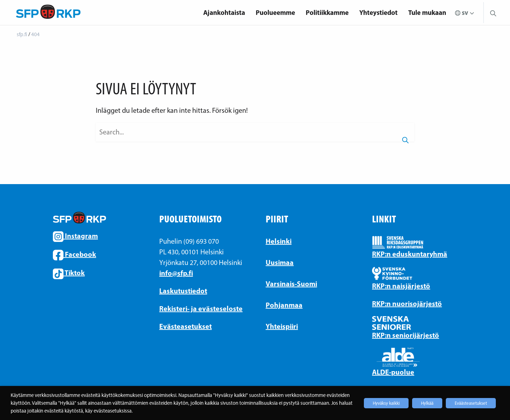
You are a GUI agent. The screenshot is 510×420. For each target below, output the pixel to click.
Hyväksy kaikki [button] (386, 403)
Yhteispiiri (282, 326)
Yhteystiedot (378, 12)
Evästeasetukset (185, 326)
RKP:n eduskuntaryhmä (410, 254)
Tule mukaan (427, 12)
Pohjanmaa (284, 305)
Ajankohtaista (224, 12)
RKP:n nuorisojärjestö (407, 303)
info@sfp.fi (176, 273)
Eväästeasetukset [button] (471, 403)
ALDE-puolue (393, 372)
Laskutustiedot (183, 291)
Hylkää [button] (427, 403)
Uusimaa (280, 262)
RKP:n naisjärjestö (401, 286)
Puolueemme (275, 12)
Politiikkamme (327, 12)
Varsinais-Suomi (291, 284)
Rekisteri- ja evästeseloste (201, 308)
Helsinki (279, 241)
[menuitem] (224, 13)
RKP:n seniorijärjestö (406, 335)
